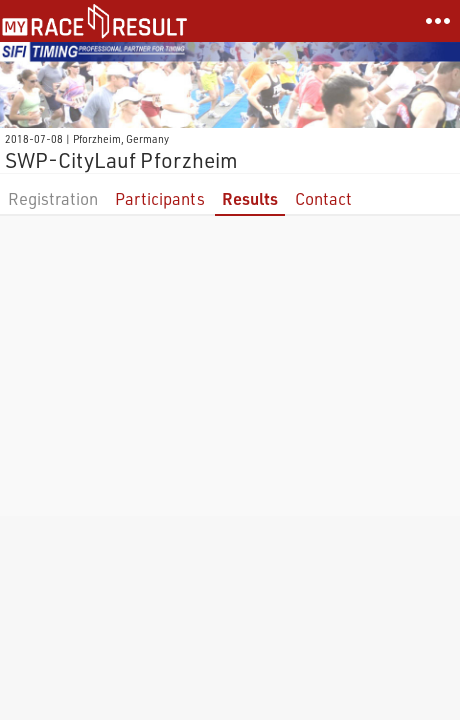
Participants (160, 198)
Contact (323, 198)
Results (250, 198)
